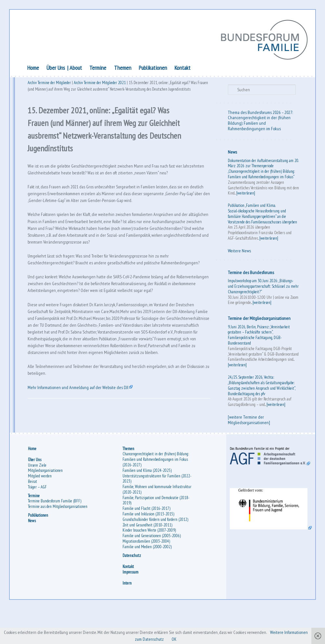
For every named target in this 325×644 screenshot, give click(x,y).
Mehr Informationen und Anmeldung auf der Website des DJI (84, 451)
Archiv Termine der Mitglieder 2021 (101, 85)
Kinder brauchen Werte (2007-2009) (149, 563)
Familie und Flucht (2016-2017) (147, 541)
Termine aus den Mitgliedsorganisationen (59, 539)
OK (190, 639)
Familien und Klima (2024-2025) (147, 503)
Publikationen (154, 69)
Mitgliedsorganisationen (47, 503)
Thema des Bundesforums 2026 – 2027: (260, 113)
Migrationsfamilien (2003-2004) (147, 574)
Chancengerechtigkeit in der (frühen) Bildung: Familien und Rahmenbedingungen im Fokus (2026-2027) (156, 492)
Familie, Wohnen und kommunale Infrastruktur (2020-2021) (157, 522)
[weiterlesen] (252, 194)
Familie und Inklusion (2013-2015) (149, 547)
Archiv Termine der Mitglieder (51, 85)
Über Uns (57, 69)
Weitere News (239, 252)
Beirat (34, 514)
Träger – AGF (39, 519)
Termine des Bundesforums (250, 273)
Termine (99, 69)
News (232, 153)
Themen (124, 69)
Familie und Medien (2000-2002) (147, 580)
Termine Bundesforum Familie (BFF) (56, 534)
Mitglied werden (41, 509)
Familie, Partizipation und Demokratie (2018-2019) (156, 533)
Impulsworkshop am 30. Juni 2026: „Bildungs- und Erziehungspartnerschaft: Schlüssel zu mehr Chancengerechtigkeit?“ (260, 287)
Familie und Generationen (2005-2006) (152, 568)
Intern (127, 616)
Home (34, 69)
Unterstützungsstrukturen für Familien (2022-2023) (157, 511)
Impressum (131, 605)
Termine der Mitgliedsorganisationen (259, 319)
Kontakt (184, 69)
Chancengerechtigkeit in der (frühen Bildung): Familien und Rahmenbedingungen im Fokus (259, 124)
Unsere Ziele (39, 498)
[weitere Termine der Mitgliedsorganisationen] (248, 421)
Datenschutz (132, 588)
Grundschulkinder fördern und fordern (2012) (156, 552)
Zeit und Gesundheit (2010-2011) (148, 557)
